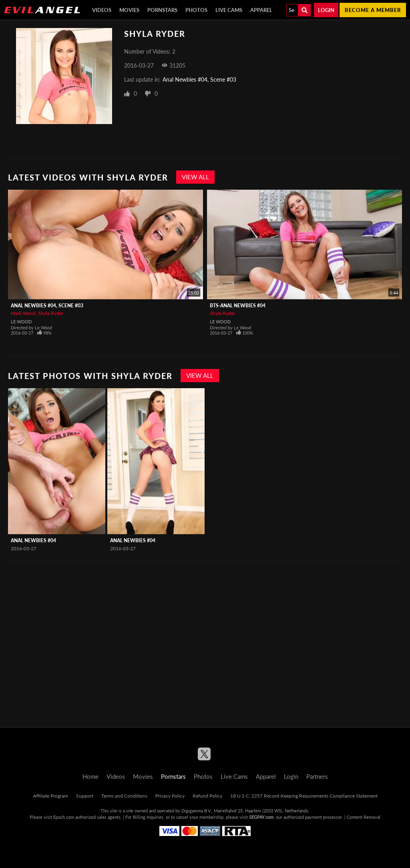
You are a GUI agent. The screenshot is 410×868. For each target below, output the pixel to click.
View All (195, 177)
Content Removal (364, 817)
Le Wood (21, 322)
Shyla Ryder (51, 313)
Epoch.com (64, 817)
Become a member (373, 10)
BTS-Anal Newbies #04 (238, 306)
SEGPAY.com (261, 817)
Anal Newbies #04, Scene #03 (199, 79)
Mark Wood (23, 313)
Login (326, 10)
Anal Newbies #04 (33, 540)
